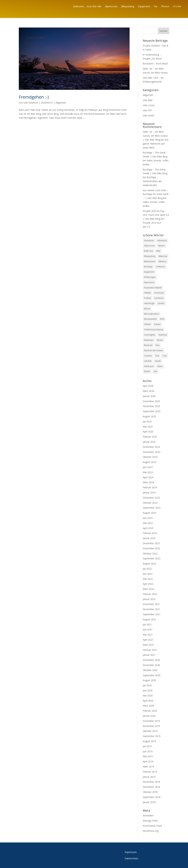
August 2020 (149, 680)
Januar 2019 (149, 777)
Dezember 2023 (151, 498)
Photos (165, 7)
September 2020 (152, 675)
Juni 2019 (148, 751)
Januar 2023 (149, 538)
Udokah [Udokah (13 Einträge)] (148, 361)
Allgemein (61, 103)
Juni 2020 (148, 690)
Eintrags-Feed (150, 821)
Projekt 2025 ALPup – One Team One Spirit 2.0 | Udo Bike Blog (156, 215)
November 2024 (151, 452)
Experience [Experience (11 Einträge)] (149, 282)
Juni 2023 (148, 518)
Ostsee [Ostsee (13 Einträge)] (157, 324)
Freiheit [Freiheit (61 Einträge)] (148, 298)
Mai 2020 (148, 696)
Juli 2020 (147, 685)
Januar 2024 (149, 493)
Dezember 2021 (151, 604)
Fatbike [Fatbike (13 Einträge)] (147, 293)
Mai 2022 (148, 579)
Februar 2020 (150, 711)
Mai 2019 (148, 756)
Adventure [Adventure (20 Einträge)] (162, 241)
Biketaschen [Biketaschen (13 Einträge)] (150, 261)
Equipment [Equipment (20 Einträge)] (149, 272)
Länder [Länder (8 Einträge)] (161, 303)
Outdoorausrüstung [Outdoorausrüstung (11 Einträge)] (153, 330)
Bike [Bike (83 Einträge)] (158, 251)
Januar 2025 (149, 442)
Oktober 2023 (150, 503)
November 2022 (151, 548)
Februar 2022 (150, 594)
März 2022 (148, 589)
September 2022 (152, 558)
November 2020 (151, 665)
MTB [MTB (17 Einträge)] (162, 319)
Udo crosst (149, 105)
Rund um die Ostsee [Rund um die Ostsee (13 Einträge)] (154, 350)
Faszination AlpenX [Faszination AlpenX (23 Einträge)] (153, 288)
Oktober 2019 (150, 731)
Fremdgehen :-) (34, 97)
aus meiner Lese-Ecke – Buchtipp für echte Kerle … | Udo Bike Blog (156, 194)
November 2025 (151, 406)
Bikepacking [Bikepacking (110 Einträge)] (150, 256)
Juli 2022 (147, 569)
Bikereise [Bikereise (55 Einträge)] (163, 256)
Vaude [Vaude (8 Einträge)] (158, 361)
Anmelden (148, 816)
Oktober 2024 (150, 457)
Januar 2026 (149, 396)
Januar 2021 (149, 655)
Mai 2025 (148, 427)
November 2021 (151, 609)
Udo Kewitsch (31, 103)
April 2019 (148, 761)
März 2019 (148, 767)
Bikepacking (128, 7)
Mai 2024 (148, 472)
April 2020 (148, 701)
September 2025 (152, 411)
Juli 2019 (147, 746)
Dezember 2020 (151, 660)
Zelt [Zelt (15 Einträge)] (155, 371)
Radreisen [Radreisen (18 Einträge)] (149, 340)
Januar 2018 (149, 802)
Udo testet (148, 115)
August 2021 (149, 619)
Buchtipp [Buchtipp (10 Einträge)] (148, 267)
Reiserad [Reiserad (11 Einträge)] (148, 345)
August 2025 (149, 416)
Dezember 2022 (151, 543)
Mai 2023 (148, 523)
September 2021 (152, 614)
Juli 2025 (147, 421)
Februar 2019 (150, 772)
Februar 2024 (150, 487)
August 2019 (149, 741)
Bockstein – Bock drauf (155, 64)
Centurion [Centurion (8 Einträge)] (160, 267)
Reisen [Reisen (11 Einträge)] (160, 340)
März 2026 (148, 391)
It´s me (177, 7)
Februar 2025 (150, 437)
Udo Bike (148, 100)
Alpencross (111, 7)
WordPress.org (151, 831)
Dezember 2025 (151, 401)
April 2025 (148, 432)
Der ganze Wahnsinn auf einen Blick (156, 144)
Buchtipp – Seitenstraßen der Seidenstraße (152, 181)
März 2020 (148, 706)
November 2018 (151, 787)
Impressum (131, 852)
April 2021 (148, 640)
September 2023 (152, 508)
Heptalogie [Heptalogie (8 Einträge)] (149, 303)
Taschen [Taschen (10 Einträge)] (148, 356)
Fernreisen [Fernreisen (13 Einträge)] (159, 293)
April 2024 (148, 477)
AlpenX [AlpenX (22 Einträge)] (161, 246)
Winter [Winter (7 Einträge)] (147, 371)
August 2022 (149, 564)
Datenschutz (131, 858)
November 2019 (151, 726)
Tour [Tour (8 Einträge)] (165, 356)
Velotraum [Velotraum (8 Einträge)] (149, 366)
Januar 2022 (149, 599)
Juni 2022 (148, 574)
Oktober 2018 (150, 792)
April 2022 (148, 584)
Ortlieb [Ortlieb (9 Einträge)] (147, 324)
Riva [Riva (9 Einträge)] (158, 345)
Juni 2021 (148, 629)
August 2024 (149, 462)
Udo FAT (147, 110)
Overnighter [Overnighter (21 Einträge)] (150, 335)
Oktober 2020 (150, 670)
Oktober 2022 (150, 553)
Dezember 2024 (151, 447)
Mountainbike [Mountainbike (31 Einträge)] (150, 319)
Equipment (144, 7)
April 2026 (148, 386)
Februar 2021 (150, 650)
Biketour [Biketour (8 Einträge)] (163, 261)
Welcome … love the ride (87, 7)
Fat (156, 7)
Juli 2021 (147, 625)
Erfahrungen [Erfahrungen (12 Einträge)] (150, 277)
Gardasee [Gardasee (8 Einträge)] (159, 298)
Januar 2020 (149, 716)
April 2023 (148, 528)
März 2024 (148, 482)
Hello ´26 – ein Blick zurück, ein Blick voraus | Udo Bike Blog (155, 136)
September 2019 (152, 736)
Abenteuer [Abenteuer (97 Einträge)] (149, 241)
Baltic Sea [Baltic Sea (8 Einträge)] (149, 251)
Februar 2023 (150, 533)
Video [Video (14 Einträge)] (160, 366)
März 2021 (148, 645)
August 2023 (149, 513)
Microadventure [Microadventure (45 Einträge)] (152, 314)
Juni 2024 (148, 467)
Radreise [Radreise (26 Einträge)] (163, 335)
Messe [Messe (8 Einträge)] (147, 309)
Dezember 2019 (151, 721)
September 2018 (152, 797)
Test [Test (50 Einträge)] (157, 356)
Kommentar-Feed (152, 826)
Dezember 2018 (151, 782)
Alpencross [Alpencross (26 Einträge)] (149, 246)
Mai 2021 (148, 635)
